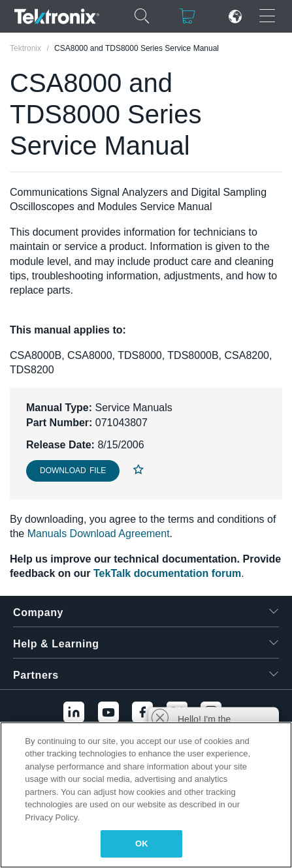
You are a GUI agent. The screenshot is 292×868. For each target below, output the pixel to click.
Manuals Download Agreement (99, 534)
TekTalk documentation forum (167, 573)
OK (142, 844)
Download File (73, 471)
